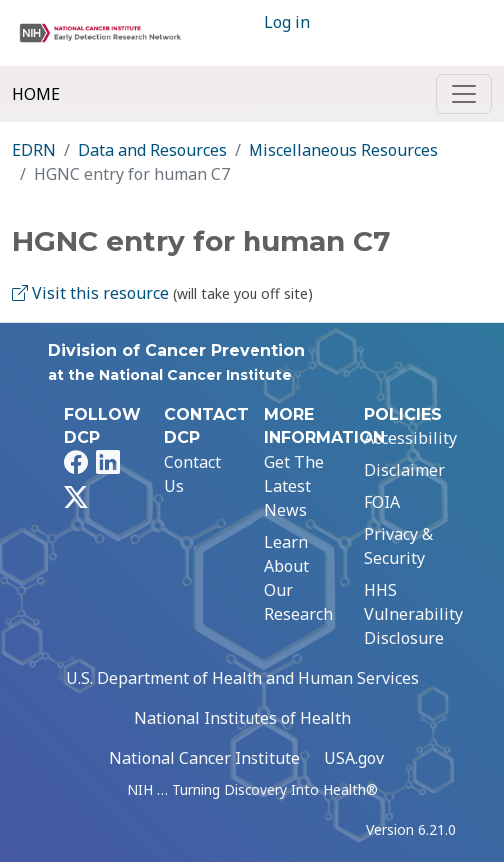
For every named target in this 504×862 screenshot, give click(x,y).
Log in (287, 22)
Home (36, 94)
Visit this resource (90, 293)
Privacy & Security (399, 546)
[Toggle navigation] (464, 94)
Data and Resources (152, 150)
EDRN (34, 150)
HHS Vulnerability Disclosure (414, 614)
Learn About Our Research (299, 578)
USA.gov (354, 758)
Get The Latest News (294, 486)
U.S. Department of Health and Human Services (243, 678)
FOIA (382, 502)
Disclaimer (405, 470)
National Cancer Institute (205, 758)
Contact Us (192, 474)
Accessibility (411, 438)
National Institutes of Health (243, 718)
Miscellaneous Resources (343, 150)
